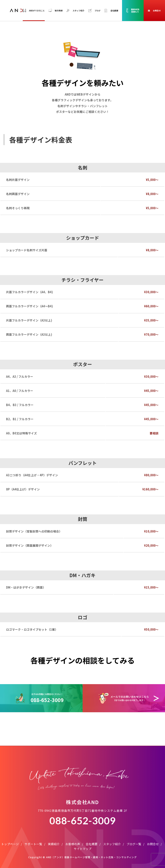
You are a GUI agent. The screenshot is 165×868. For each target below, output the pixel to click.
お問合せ (153, 844)
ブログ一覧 (134, 844)
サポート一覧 (33, 844)
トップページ (10, 844)
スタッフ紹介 (112, 844)
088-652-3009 (83, 821)
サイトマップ (83, 849)
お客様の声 (73, 844)
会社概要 (92, 844)
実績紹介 (54, 844)
